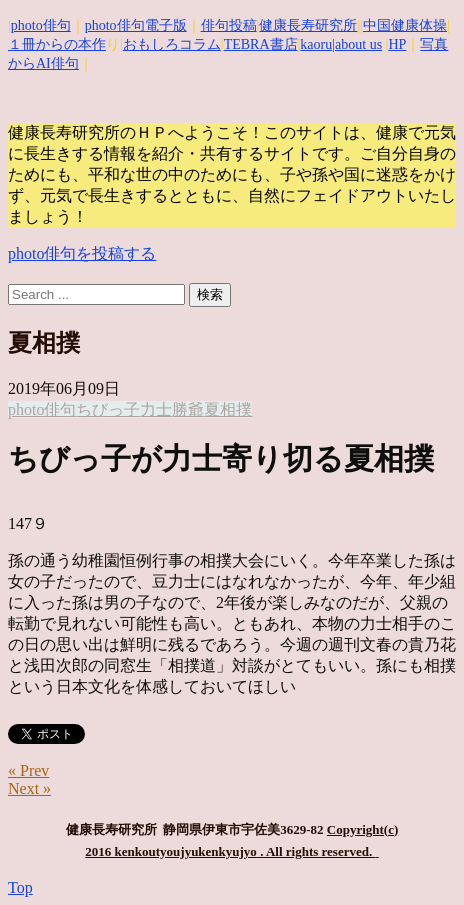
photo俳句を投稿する (82, 253)
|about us (357, 44)
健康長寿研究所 (308, 25)
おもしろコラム (172, 44)
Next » (29, 788)
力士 (156, 409)
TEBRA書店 (261, 44)
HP (397, 44)
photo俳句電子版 (136, 25)
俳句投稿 (229, 25)
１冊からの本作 (57, 44)
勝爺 (188, 409)
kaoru (316, 44)
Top (20, 887)
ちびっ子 (108, 409)
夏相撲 (228, 409)
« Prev (28, 770)
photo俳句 (41, 25)
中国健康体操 (405, 25)
